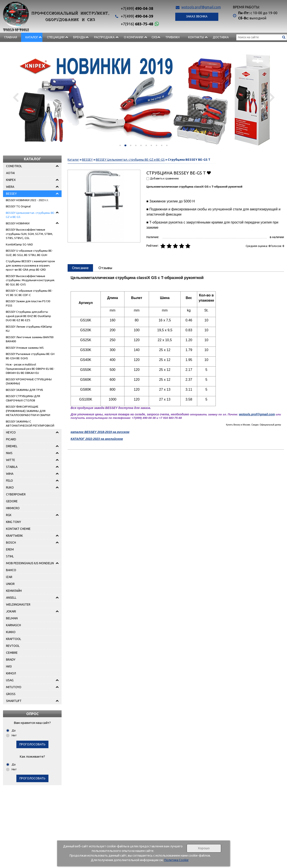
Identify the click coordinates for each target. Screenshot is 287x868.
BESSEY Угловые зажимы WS (25, 348)
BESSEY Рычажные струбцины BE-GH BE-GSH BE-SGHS (30, 356)
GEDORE (12, 501)
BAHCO (11, 570)
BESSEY (11, 194)
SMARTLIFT (14, 701)
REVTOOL (13, 646)
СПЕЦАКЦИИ (56, 37)
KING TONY (14, 522)
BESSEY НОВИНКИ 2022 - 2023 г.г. (27, 200)
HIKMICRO (13, 508)
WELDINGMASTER (18, 604)
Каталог (32, 37)
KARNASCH (13, 625)
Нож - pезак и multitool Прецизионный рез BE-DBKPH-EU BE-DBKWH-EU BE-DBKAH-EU (30, 369)
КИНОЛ (11, 673)
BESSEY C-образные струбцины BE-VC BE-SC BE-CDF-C (29, 293)
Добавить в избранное (209, 173)
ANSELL (11, 598)
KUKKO (11, 632)
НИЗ (9, 666)
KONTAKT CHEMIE (18, 529)
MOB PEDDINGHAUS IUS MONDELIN (30, 563)
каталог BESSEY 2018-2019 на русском (100, 432)
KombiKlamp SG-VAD (19, 244)
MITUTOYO (14, 687)
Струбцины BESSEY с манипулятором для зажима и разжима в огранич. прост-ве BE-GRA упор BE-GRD (30, 265)
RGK (9, 515)
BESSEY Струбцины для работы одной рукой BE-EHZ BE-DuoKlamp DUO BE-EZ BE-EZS (28, 316)
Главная (11, 37)
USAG (10, 680)
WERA (10, 187)
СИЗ (154, 37)
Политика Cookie (176, 860)
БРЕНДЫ (79, 37)
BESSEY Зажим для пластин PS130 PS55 (28, 303)
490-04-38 (137, 8)
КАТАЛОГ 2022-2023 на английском (97, 439)
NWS (9, 453)
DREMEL (12, 446)
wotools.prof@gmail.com (201, 7)
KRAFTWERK (14, 536)
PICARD (11, 439)
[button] (120, 145)
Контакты (196, 37)
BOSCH (11, 543)
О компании (133, 37)
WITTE (11, 460)
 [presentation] (271, 97)
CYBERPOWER (16, 494)
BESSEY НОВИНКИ (18, 223)
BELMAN (12, 618)
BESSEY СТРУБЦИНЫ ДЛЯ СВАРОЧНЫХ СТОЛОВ (23, 398)
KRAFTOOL (14, 639)
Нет (14, 735)
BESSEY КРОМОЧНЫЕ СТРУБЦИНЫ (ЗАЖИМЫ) (29, 381)
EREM (10, 549)
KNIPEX (11, 180)
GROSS (11, 694)
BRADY (11, 660)
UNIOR (10, 584)
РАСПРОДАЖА (104, 37)
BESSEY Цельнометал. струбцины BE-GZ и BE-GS (30, 215)
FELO (9, 481)
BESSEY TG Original (18, 206)
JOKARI (11, 611)
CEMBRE (12, 653)
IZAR (9, 577)
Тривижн (172, 37)
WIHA (10, 474)
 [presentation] (16, 97)
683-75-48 (137, 24)
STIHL (10, 556)
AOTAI (10, 173)
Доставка (221, 37)
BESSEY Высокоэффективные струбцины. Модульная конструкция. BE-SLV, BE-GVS (30, 280)
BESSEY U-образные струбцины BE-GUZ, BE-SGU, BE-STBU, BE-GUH (29, 253)
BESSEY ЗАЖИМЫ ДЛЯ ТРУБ (24, 390)
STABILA (12, 467)
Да (14, 730)
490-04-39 (137, 16)
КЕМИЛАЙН (14, 591)
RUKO (10, 487)
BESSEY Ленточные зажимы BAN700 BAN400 (30, 339)
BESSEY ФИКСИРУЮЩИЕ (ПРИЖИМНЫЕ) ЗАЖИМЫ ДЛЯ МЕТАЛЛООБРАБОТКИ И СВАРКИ (28, 411)
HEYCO (11, 432)
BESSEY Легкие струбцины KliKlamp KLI (29, 329)
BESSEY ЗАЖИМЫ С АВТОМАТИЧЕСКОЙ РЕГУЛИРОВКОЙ (30, 424)
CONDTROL (14, 166)
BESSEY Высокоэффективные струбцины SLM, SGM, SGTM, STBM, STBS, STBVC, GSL (29, 234)
